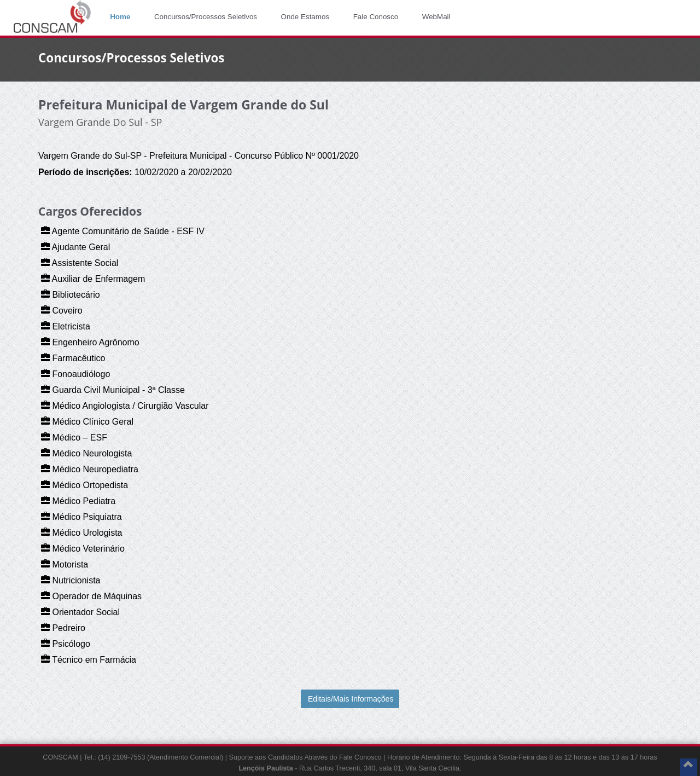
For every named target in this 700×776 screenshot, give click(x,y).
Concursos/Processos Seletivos (206, 17)
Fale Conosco (376, 17)
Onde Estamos (305, 17)
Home (120, 17)
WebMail (436, 17)
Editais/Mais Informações (351, 699)
